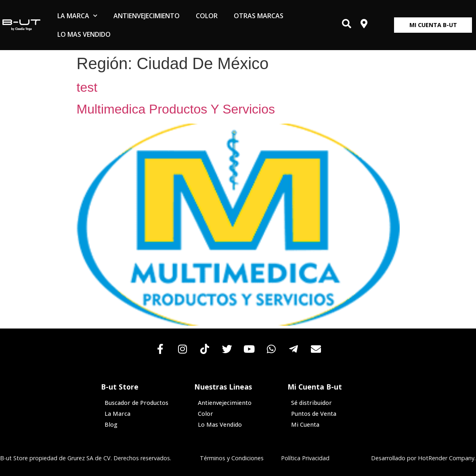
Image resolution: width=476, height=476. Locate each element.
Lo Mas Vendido (84, 34)
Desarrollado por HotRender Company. (423, 458)
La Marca (77, 16)
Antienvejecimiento (147, 16)
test (87, 87)
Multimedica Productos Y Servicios (176, 109)
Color (207, 16)
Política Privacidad (305, 458)
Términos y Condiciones (232, 458)
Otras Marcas (259, 16)
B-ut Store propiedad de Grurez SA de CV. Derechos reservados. (86, 458)
